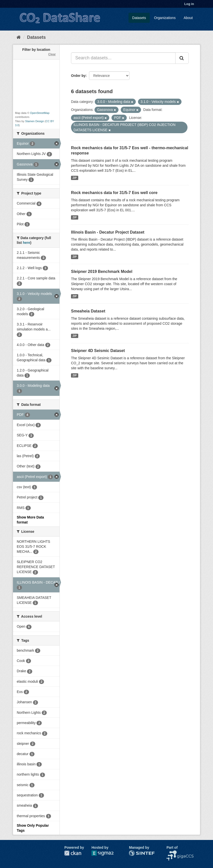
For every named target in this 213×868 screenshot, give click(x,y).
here (26, 243)
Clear (52, 54)
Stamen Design (35, 121)
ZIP (74, 178)
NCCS (171, 853)
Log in (189, 4)
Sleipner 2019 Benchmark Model (102, 272)
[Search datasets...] (123, 58)
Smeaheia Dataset (88, 311)
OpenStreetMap (40, 113)
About (188, 18)
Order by (78, 76)
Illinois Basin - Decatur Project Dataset (108, 232)
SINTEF (135, 853)
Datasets (139, 18)
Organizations (165, 18)
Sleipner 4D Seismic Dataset (98, 351)
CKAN (73, 853)
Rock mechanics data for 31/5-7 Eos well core (114, 193)
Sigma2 (106, 853)
